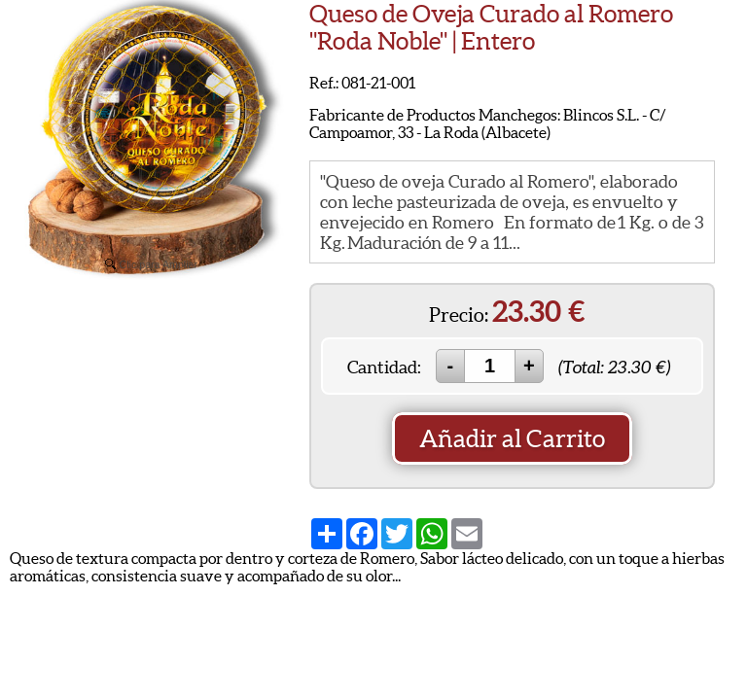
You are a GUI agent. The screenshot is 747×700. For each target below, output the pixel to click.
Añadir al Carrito (512, 438)
